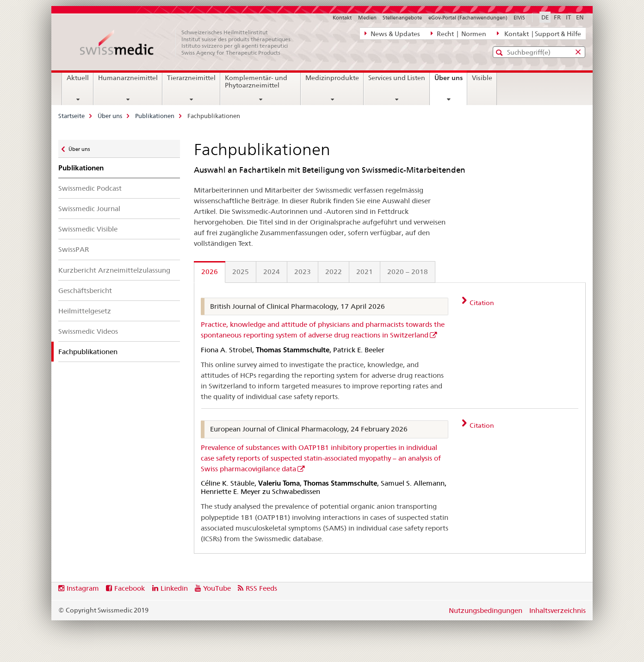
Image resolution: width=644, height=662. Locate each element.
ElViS (519, 18)
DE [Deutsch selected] (545, 17)
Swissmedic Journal (89, 209)
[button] (500, 53)
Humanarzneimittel (128, 78)
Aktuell (78, 78)
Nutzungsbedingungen (486, 610)
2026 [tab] (210, 272)
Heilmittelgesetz (85, 311)
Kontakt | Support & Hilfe (539, 33)
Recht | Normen (458, 33)
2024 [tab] (272, 272)
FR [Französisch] (557, 17)
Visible (482, 78)
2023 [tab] (303, 272)
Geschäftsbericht (85, 290)
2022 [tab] (334, 272)
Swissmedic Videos (88, 331)
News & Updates (392, 33)
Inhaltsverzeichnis (557, 610)
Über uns (451, 81)
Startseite (71, 116)
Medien (367, 18)
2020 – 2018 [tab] (408, 272)
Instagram (83, 588)
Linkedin (174, 588)
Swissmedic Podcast (90, 188)
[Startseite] (190, 43)
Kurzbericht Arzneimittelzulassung (114, 270)
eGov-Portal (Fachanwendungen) (468, 18)
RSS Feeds (261, 588)
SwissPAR (74, 249)
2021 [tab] (365, 272)
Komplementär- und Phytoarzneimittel (256, 81)
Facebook (130, 588)
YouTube (217, 588)
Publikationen (155, 116)
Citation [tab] (481, 303)
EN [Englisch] (580, 17)
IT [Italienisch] (568, 17)
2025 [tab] (241, 272)
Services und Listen (397, 78)
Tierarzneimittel (191, 78)
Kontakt (342, 18)
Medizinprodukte (332, 78)
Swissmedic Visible (88, 229)
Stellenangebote (402, 18)
